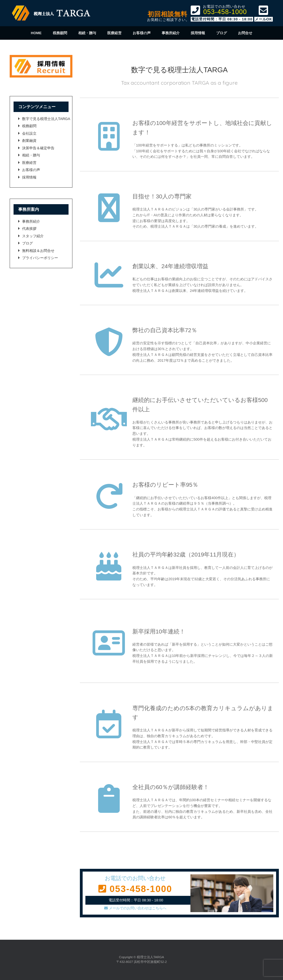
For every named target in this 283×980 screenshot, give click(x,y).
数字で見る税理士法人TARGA (46, 119)
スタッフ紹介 (33, 236)
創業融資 (29, 141)
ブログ (222, 33)
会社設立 (29, 133)
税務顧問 (60, 33)
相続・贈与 (87, 33)
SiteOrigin (141, 972)
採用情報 (198, 33)
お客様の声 (142, 33)
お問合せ (245, 33)
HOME (36, 33)
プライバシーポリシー (40, 258)
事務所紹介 (171, 33)
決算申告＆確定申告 (38, 148)
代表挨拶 (29, 229)
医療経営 (114, 33)
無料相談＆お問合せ (38, 251)
